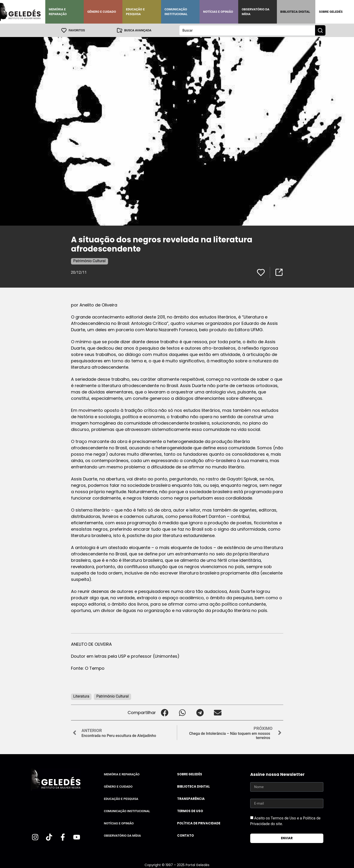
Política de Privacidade (199, 823)
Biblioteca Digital (295, 12)
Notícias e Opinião (218, 12)
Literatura (81, 696)
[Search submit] (320, 30)
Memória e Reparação (58, 12)
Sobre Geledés (331, 12)
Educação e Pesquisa (135, 12)
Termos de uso (190, 811)
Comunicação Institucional (176, 12)
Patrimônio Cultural (90, 261)
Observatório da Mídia (256, 12)
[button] (165, 712)
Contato (185, 835)
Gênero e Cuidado (102, 12)
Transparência (191, 799)
